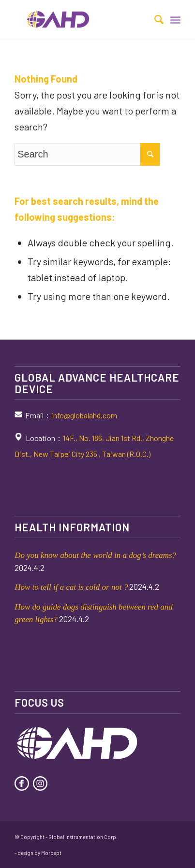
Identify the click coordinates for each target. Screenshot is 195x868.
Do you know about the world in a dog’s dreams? (95, 555)
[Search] (154, 19)
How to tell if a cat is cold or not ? (71, 587)
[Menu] (175, 19)
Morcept (51, 853)
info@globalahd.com (84, 415)
